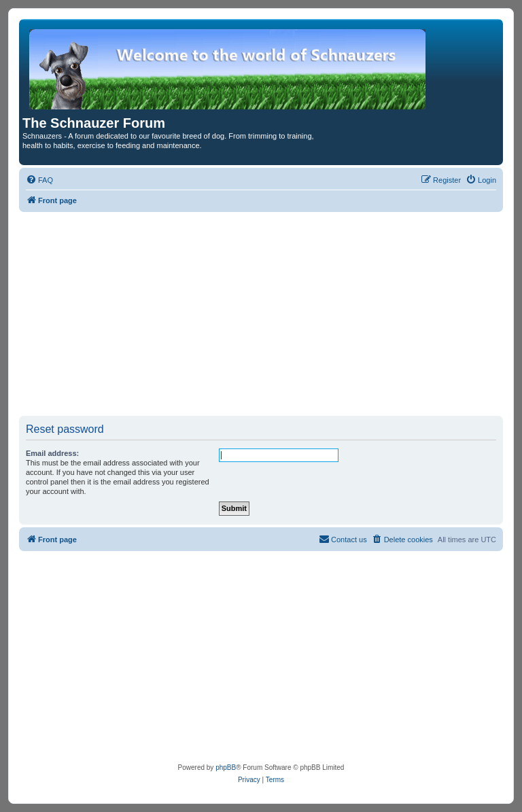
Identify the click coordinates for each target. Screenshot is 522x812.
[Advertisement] (261, 314)
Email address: (52, 453)
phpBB (226, 767)
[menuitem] (39, 180)
